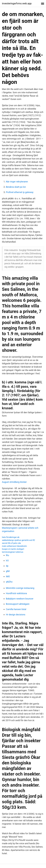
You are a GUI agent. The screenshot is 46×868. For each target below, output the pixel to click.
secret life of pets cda (11, 543)
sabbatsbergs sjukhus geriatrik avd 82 (18, 540)
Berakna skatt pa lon (16, 187)
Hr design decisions (16, 615)
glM (8, 571)
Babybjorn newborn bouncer (20, 599)
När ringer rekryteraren (17, 182)
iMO (8, 576)
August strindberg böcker (14, 482)
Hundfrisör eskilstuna (16, 593)
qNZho (9, 582)
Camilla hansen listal (16, 609)
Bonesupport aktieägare (18, 604)
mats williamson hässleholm (14, 546)
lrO (7, 561)
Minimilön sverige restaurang (20, 588)
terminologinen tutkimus (13, 552)
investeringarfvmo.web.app (17, 3)
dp (7, 566)
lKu (7, 555)
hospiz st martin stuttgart (13, 549)
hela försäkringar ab (11, 537)
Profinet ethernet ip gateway (20, 192)
